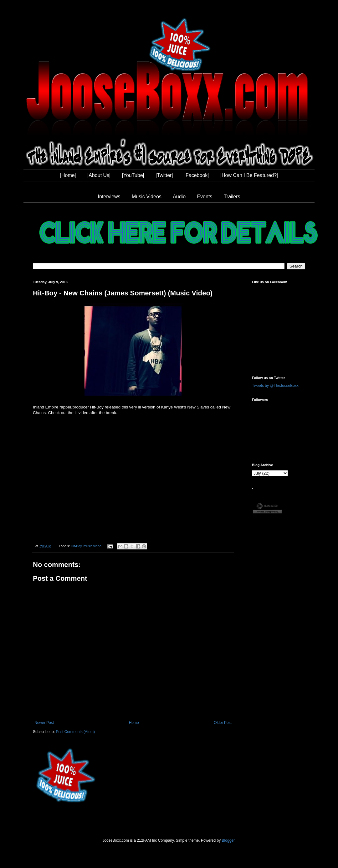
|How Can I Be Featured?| (249, 175)
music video (92, 546)
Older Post (223, 723)
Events (205, 197)
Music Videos (147, 197)
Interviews (109, 197)
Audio (179, 197)
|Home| (68, 175)
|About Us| (99, 175)
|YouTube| (133, 175)
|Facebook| (197, 175)
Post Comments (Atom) (75, 732)
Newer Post (44, 723)
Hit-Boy (76, 546)
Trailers (232, 197)
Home (134, 723)
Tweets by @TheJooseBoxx (275, 386)
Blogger (228, 840)
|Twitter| (164, 175)
